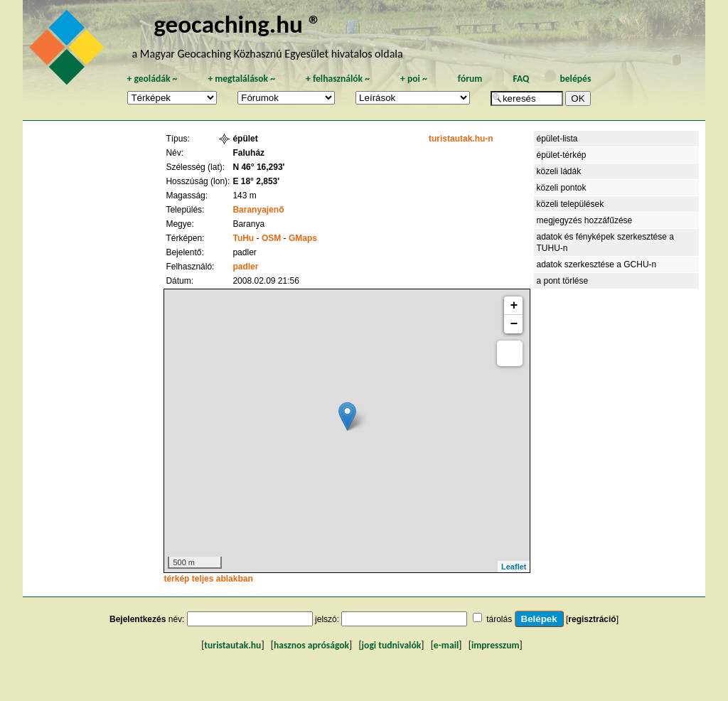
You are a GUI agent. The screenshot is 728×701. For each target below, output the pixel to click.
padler (245, 267)
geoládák (152, 79)
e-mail (446, 645)
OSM (271, 238)
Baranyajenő (258, 210)
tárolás (499, 619)
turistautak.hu (232, 645)
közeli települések (570, 204)
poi (414, 79)
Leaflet (514, 567)
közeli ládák (558, 171)
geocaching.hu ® (237, 24)
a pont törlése (562, 281)
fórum (470, 79)
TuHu (243, 238)
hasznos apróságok (311, 645)
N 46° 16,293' (258, 167)
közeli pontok (561, 188)
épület (245, 139)
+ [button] (514, 306)
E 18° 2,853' (256, 181)
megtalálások (241, 79)
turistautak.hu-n (461, 139)
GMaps (303, 238)
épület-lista (557, 139)
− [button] (514, 324)
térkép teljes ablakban (208, 579)
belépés (575, 79)
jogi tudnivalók (392, 645)
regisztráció (592, 619)
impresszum (496, 645)
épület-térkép (561, 155)
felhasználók (338, 79)
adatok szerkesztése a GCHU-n (596, 264)
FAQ (521, 79)
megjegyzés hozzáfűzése (584, 220)
